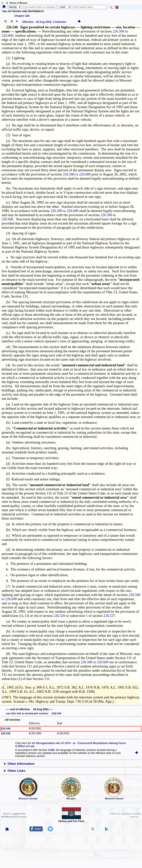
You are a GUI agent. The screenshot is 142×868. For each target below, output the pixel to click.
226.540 (6, 728)
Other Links (17, 771)
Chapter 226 (22, 16)
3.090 (51, 750)
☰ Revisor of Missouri (16, 3)
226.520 (59, 616)
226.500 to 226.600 (77, 174)
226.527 (109, 616)
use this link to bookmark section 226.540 (34, 713)
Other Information (21, 764)
